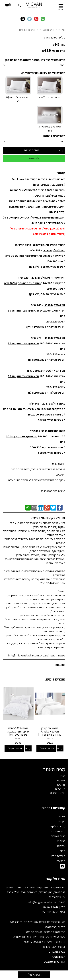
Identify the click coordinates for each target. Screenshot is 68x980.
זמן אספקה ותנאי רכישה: (48, 518)
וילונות (62, 816)
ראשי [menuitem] (63, 776)
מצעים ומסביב (47, 30)
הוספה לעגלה (32, 150)
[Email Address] (62, 867)
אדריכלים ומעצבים (54, 962)
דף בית (62, 30)
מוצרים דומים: (55, 679)
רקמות (62, 821)
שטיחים (61, 846)
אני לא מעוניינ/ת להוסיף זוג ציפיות (50, 129)
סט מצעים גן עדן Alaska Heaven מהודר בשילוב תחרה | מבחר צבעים (50, 733)
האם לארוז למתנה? (54, 136)
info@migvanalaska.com (43, 902)
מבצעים (61, 861)
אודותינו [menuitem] (61, 780)
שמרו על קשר (56, 879)
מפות (62, 851)
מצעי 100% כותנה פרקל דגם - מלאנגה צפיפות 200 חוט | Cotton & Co (18, 733)
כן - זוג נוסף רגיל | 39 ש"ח (50, 97)
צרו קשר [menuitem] (61, 785)
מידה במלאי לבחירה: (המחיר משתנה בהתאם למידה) (35, 60)
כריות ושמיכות (58, 836)
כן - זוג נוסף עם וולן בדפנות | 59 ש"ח (18, 99)
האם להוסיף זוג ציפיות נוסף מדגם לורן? (43, 73)
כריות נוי (61, 841)
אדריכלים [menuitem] (60, 789)
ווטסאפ (34, 158)
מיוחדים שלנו (58, 856)
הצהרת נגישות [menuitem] (58, 793)
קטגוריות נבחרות (53, 808)
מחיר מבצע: (58, 51)
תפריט (61, 9)
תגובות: (60, 665)
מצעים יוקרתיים (27, 30)
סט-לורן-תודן (51, 37)
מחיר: (59, 45)
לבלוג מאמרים (57, 952)
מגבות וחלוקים (58, 826)
